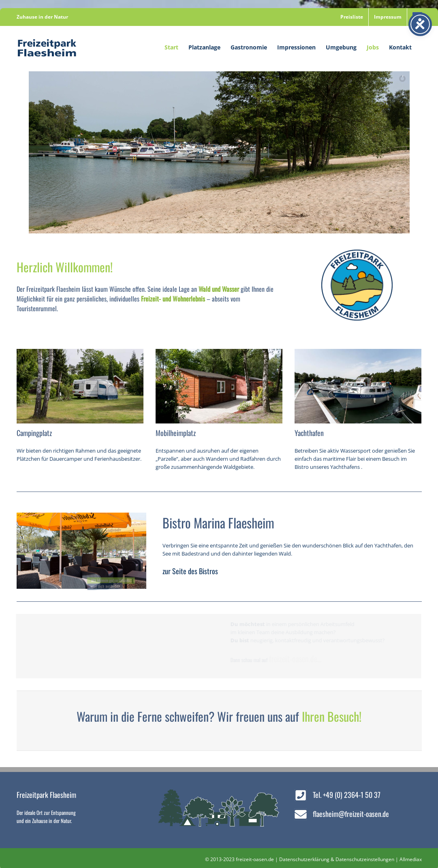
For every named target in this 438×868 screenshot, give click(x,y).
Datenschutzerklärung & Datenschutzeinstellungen (337, 859)
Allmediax (411, 859)
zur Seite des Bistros (190, 571)
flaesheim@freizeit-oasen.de (351, 814)
